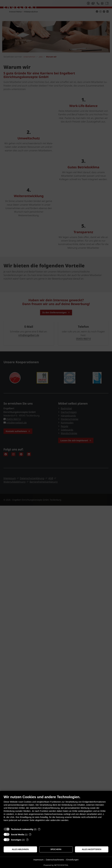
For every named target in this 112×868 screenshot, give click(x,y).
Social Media (18, 834)
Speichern (56, 849)
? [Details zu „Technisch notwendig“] (39, 829)
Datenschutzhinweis (55, 860)
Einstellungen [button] (72, 860)
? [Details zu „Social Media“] (30, 834)
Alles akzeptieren (92, 849)
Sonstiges (16, 840)
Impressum (38, 860)
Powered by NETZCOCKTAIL (56, 865)
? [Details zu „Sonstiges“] (27, 840)
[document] (56, 810)
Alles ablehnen (20, 849)
